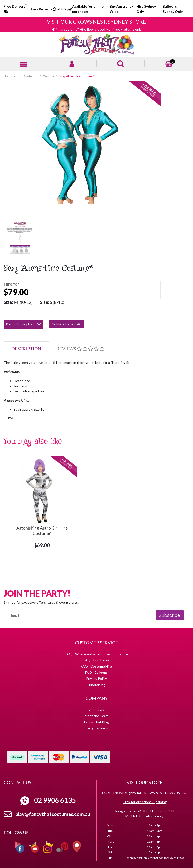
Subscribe (170, 615)
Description (26, 349)
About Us (97, 710)
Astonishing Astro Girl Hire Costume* (42, 531)
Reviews (80, 349)
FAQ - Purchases (96, 660)
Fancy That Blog (96, 722)
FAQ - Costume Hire (96, 666)
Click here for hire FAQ (67, 324)
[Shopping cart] (169, 63)
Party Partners (97, 728)
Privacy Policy (96, 679)
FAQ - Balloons (96, 672)
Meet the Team (96, 716)
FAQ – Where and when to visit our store (96, 654)
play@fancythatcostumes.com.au (53, 814)
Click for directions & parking (145, 802)
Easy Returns (44, 9)
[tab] (26, 349)
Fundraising (96, 685)
